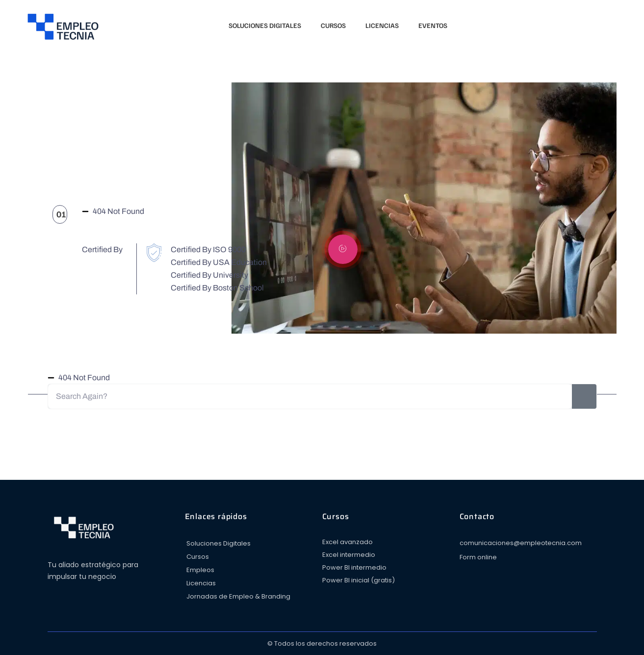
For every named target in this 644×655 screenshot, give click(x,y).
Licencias (382, 25)
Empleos (200, 570)
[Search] (584, 396)
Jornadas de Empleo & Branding (238, 596)
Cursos (333, 25)
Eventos (433, 25)
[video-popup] (343, 249)
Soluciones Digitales (265, 25)
